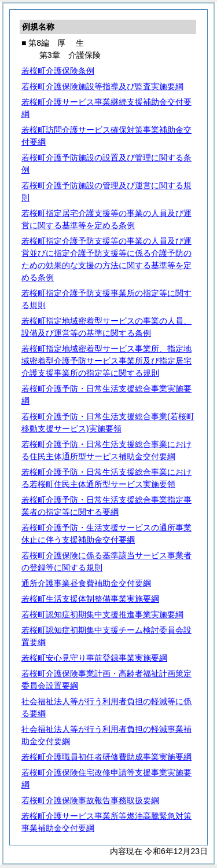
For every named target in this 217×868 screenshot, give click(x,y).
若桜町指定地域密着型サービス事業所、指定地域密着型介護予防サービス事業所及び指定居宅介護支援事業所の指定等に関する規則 (106, 361)
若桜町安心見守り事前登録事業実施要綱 (94, 658)
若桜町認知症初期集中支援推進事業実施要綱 (102, 614)
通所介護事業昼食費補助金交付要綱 (86, 583)
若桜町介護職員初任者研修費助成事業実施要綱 (106, 757)
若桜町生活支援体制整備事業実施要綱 (90, 599)
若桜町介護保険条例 (58, 71)
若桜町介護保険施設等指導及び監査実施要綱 (102, 86)
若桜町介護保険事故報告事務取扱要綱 (90, 800)
